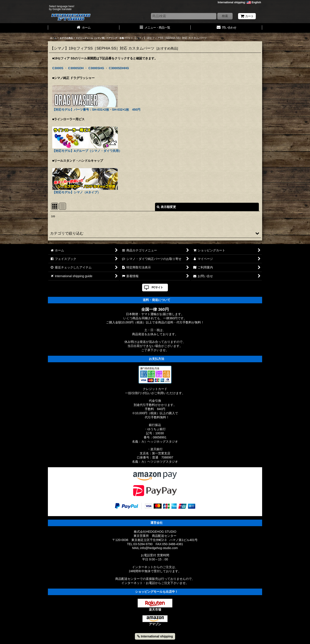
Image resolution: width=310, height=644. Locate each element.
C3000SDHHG (119, 68)
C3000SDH (76, 68)
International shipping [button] (155, 636)
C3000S (58, 68)
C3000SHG (96, 68)
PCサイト (158, 287)
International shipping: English (239, 2)
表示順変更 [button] (166, 207)
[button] (155, 233)
